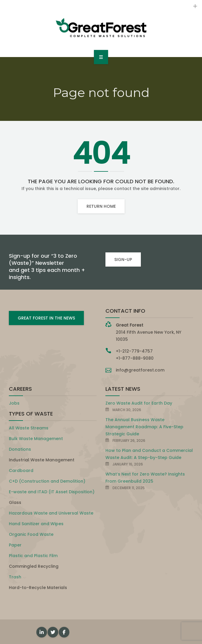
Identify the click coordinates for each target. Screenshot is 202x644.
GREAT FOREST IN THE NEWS (46, 318)
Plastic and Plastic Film (33, 556)
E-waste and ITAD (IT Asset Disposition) (52, 492)
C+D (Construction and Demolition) (47, 481)
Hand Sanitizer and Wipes (36, 524)
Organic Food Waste (31, 534)
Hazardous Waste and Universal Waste (51, 513)
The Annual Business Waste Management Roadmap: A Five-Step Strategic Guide (144, 427)
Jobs (14, 403)
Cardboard (21, 471)
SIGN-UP (123, 259)
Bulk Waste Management (36, 439)
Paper (15, 545)
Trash (15, 577)
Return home (101, 206)
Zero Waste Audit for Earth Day (139, 403)
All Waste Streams (29, 428)
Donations (20, 449)
